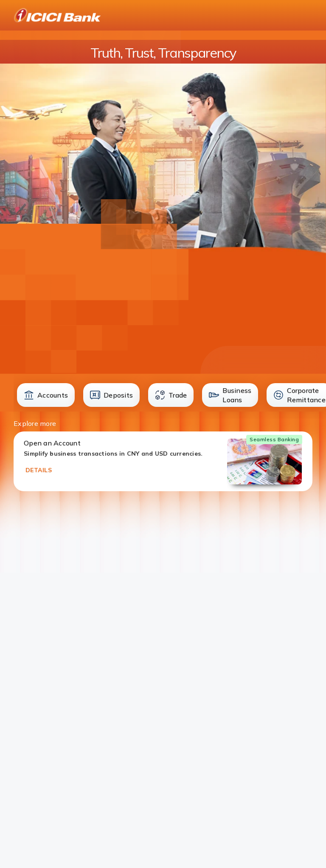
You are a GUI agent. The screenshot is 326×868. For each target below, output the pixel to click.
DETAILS (39, 470)
